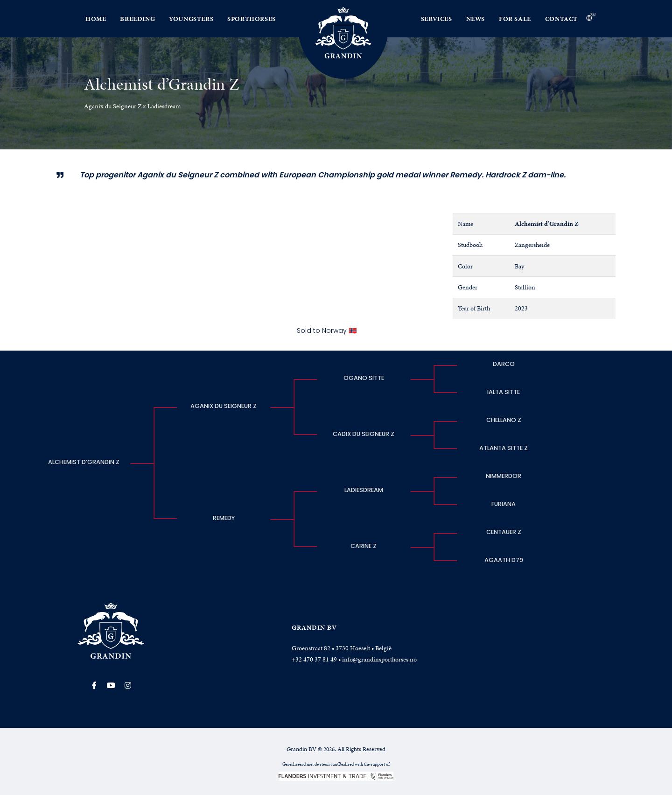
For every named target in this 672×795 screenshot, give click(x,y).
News (476, 19)
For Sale (515, 19)
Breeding (137, 19)
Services (437, 19)
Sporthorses (252, 19)
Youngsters (191, 19)
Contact (561, 19)
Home (96, 19)
